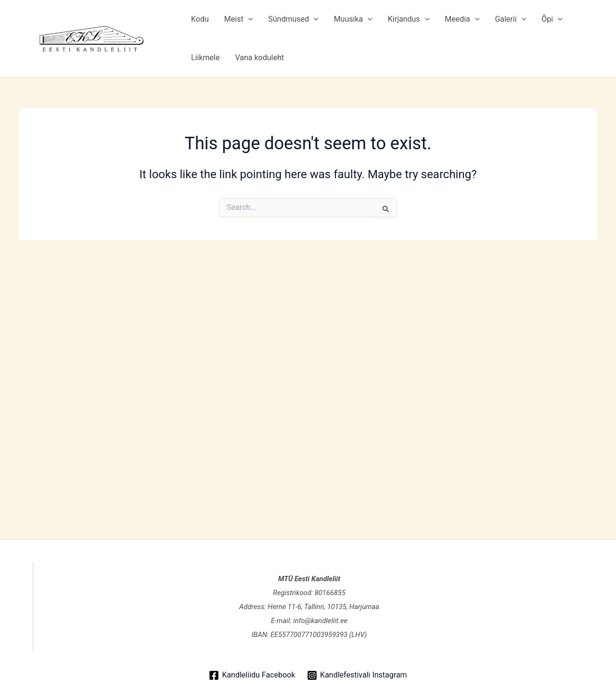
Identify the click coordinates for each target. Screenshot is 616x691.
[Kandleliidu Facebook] (252, 675)
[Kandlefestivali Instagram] (357, 675)
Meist (238, 19)
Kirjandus (409, 19)
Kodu (200, 19)
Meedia (462, 19)
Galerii (510, 19)
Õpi (552, 19)
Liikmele (205, 58)
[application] (248, 19)
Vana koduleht (259, 58)
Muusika (353, 19)
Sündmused (293, 19)
